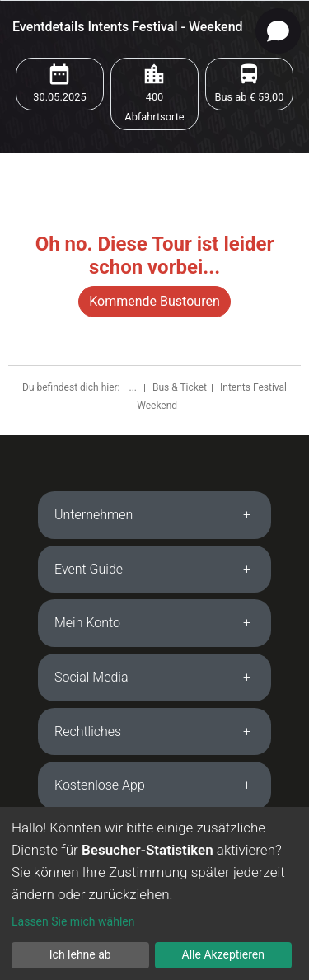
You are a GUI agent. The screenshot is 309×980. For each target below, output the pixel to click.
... (133, 387)
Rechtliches (88, 731)
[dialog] (154, 893)
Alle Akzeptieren (223, 954)
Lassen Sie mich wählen (73, 921)
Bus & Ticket (180, 387)
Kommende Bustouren (154, 301)
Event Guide (89, 569)
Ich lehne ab (80, 954)
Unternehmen (94, 515)
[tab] (154, 515)
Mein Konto (87, 623)
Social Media (91, 677)
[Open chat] (278, 31)
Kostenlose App (100, 785)
